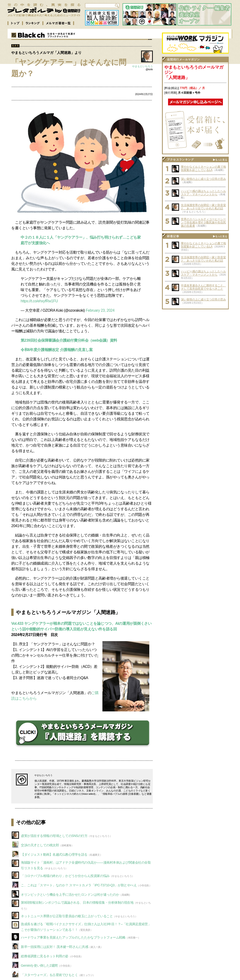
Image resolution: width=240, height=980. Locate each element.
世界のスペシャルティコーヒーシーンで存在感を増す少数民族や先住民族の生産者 (203, 222)
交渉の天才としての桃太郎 (40, 845)
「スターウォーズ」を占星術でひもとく (49, 975)
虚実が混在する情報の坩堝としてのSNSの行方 (54, 836)
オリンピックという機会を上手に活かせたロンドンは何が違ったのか (70, 895)
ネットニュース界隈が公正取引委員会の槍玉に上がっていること (67, 916)
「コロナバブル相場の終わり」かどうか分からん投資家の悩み (65, 876)
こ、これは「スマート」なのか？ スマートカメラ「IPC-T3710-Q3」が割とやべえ (79, 885)
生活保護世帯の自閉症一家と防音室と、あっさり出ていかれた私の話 (203, 207)
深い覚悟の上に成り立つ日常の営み (203, 179)
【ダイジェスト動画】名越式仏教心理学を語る (54, 854)
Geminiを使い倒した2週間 (39, 965)
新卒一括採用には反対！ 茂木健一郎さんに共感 (54, 947)
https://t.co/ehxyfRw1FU (39, 301)
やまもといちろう (142, 66)
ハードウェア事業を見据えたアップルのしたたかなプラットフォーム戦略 (73, 937)
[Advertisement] (195, 341)
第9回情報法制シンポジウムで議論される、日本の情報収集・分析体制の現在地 (77, 902)
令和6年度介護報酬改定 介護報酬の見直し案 (57, 350)
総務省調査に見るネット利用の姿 (45, 956)
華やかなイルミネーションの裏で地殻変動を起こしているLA (203, 168)
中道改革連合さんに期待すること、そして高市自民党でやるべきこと (203, 287)
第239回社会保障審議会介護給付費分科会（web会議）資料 (69, 340)
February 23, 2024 (100, 310)
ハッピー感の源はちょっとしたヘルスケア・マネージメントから (203, 193)
